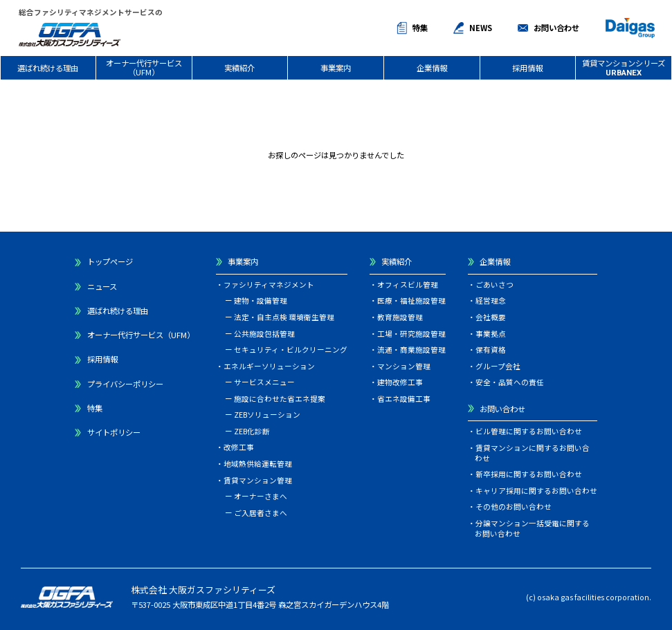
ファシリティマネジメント (269, 285)
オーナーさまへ (261, 496)
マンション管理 (404, 366)
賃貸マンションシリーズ (624, 68)
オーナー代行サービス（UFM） (144, 67)
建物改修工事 (400, 382)
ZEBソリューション (267, 415)
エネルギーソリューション (269, 366)
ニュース (102, 286)
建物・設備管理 (261, 300)
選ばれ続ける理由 (48, 68)
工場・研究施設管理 (411, 334)
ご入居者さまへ (261, 513)
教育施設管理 (400, 317)
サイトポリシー (114, 432)
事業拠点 (491, 334)
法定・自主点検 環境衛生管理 (284, 317)
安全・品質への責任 (510, 382)
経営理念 (491, 300)
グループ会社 (498, 366)
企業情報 (432, 68)
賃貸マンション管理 (258, 480)
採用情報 (527, 68)
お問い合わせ (556, 28)
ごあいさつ (494, 285)
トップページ (110, 261)
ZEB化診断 (252, 431)
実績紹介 (239, 68)
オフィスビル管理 (408, 285)
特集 (420, 28)
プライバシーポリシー (125, 384)
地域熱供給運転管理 (258, 464)
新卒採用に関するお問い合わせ (529, 474)
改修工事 (239, 447)
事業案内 (336, 68)
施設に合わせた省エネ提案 (280, 399)
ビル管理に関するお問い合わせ (529, 431)
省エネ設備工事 (404, 399)
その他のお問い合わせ (514, 507)
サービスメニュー (264, 382)
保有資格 (491, 350)
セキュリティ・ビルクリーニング (291, 350)
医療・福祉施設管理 (411, 300)
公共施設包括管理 (264, 334)
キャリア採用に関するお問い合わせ (536, 491)
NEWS (481, 28)
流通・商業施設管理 (411, 350)
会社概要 (491, 317)
